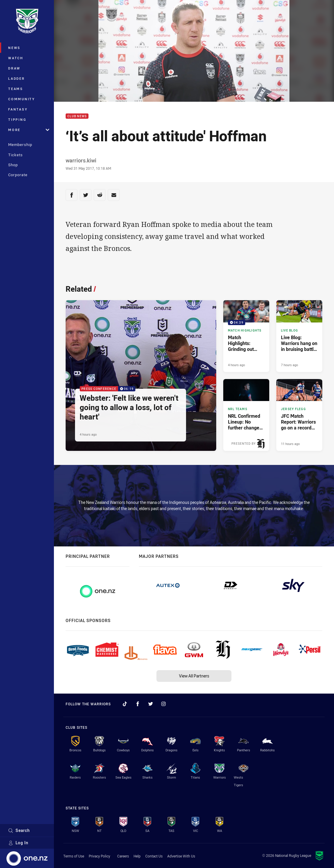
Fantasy (18, 109)
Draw (14, 68)
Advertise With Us (181, 856)
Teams (16, 89)
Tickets (16, 155)
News (14, 48)
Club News (77, 116)
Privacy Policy (99, 856)
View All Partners (194, 676)
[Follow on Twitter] (151, 704)
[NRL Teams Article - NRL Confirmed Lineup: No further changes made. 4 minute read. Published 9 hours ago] (246, 415)
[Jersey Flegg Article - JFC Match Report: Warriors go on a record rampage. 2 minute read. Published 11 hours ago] (299, 415)
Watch (16, 58)
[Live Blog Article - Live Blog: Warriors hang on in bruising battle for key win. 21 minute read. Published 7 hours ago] (299, 336)
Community (22, 99)
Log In (18, 843)
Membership (20, 145)
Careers (123, 856)
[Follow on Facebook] (138, 704)
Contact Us (154, 856)
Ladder (17, 78)
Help (137, 856)
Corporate (18, 175)
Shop (13, 165)
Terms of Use (74, 856)
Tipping (17, 119)
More (29, 130)
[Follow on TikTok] (125, 704)
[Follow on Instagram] (163, 704)
